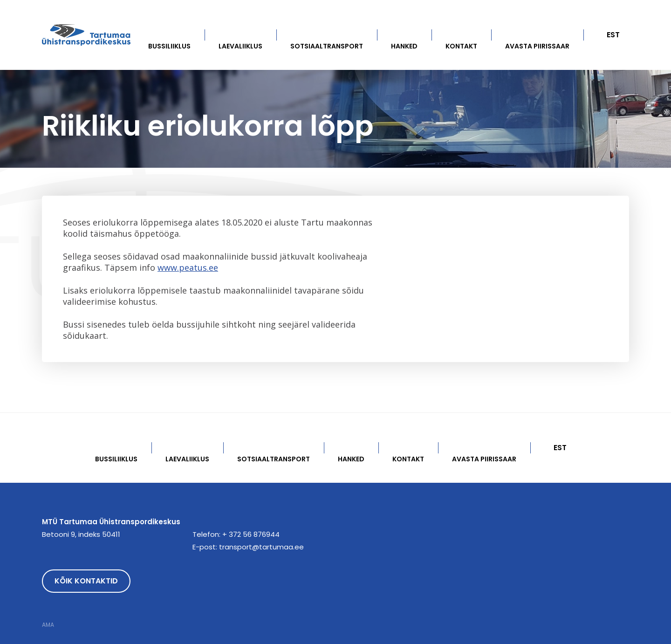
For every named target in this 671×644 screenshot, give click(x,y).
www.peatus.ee (188, 267)
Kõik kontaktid (86, 581)
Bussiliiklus (169, 46)
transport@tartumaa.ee (261, 547)
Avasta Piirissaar (537, 46)
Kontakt (461, 46)
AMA (48, 625)
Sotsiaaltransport (327, 46)
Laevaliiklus (240, 46)
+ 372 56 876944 (251, 534)
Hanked (404, 46)
